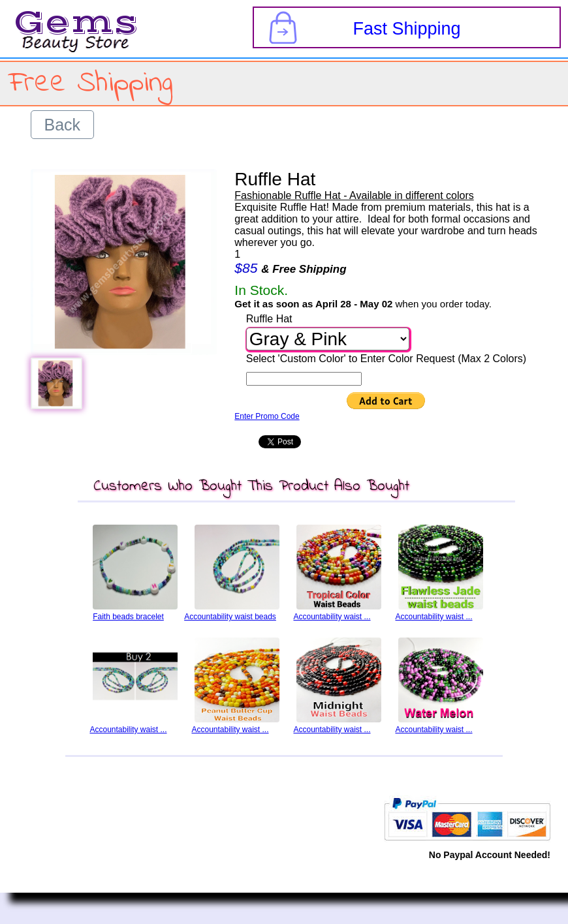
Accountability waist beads (230, 617)
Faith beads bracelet (128, 617)
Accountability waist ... (332, 617)
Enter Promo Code (267, 416)
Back (63, 125)
